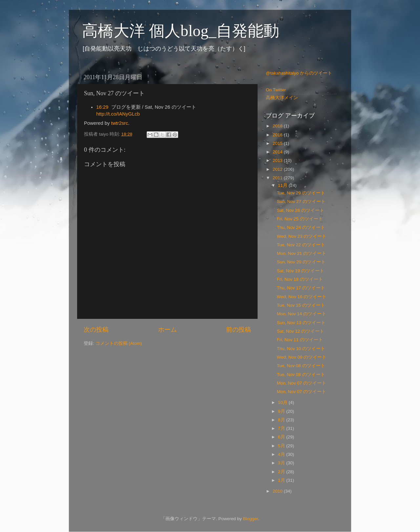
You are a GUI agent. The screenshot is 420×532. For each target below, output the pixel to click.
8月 (282, 420)
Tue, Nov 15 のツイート (301, 305)
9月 (282, 411)
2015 (278, 143)
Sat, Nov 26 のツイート (301, 210)
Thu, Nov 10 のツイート (301, 349)
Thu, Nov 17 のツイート (301, 288)
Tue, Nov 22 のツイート (301, 245)
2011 (278, 178)
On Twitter (276, 90)
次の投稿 (96, 330)
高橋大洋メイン (282, 98)
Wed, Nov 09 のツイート (302, 357)
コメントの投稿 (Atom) (119, 343)
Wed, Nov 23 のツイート (302, 236)
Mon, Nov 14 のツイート (302, 314)
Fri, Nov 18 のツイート (300, 279)
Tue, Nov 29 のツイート (301, 193)
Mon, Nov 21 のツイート (302, 253)
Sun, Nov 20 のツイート (301, 262)
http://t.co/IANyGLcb (118, 114)
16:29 (102, 107)
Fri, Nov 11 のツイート (300, 340)
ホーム (168, 330)
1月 (282, 480)
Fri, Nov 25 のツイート (300, 219)
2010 (278, 491)
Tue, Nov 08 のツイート (301, 366)
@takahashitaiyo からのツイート (299, 73)
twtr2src (120, 123)
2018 (278, 126)
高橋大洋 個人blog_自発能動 (181, 31)
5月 (282, 446)
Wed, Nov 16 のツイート (302, 297)
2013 (278, 160)
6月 (282, 437)
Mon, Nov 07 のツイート (302, 383)
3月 (282, 463)
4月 (282, 454)
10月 (283, 402)
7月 (282, 428)
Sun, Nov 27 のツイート (301, 201)
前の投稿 (239, 330)
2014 (278, 152)
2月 (282, 472)
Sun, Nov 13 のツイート (301, 323)
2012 (278, 169)
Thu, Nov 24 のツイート (301, 227)
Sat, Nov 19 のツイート (301, 271)
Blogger (250, 519)
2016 (278, 135)
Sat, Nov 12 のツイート (301, 331)
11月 (283, 185)
